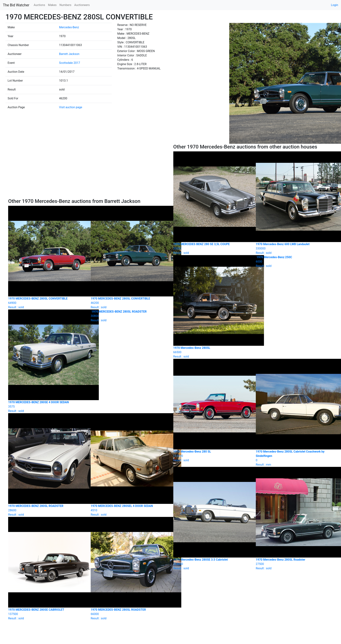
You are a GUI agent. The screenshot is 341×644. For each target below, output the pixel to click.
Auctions (39, 5)
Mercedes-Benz (69, 27)
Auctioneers (82, 5)
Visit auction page (71, 107)
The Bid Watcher (16, 5)
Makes (52, 5)
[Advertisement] (88, 171)
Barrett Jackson (69, 54)
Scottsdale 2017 (70, 63)
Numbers (65, 5)
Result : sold (129, 316)
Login (335, 5)
